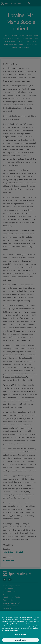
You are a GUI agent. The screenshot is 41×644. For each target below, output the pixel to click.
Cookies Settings (20, 636)
